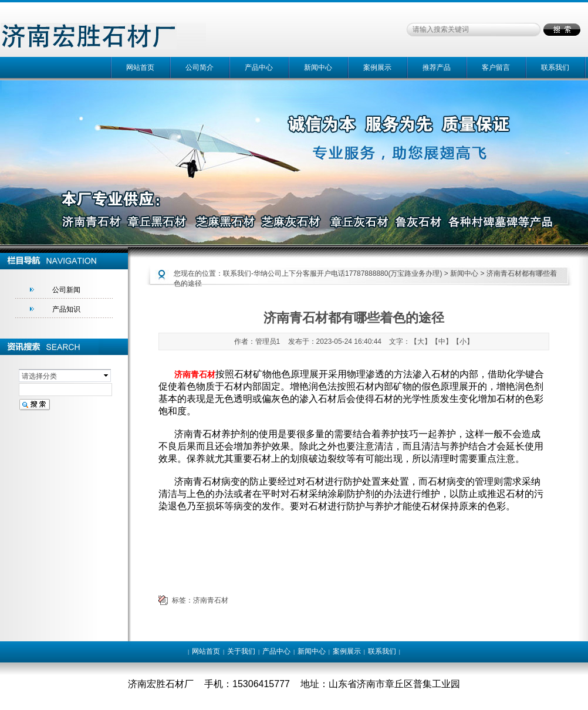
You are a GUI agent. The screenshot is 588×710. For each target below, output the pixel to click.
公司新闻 (66, 290)
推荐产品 (437, 67)
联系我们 (555, 67)
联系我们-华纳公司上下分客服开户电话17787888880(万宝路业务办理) (332, 273)
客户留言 (496, 67)
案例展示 (377, 67)
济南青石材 (211, 600)
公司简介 (200, 67)
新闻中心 (318, 67)
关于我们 (241, 651)
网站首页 (140, 67)
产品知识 (66, 309)
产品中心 (259, 67)
